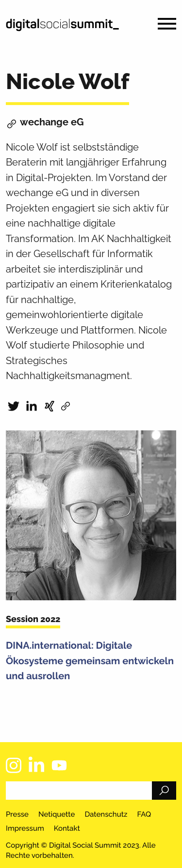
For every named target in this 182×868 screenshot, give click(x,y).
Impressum (25, 828)
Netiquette (57, 814)
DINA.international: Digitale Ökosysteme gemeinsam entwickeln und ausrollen (90, 661)
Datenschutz (106, 814)
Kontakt (67, 828)
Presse (17, 814)
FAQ (144, 814)
